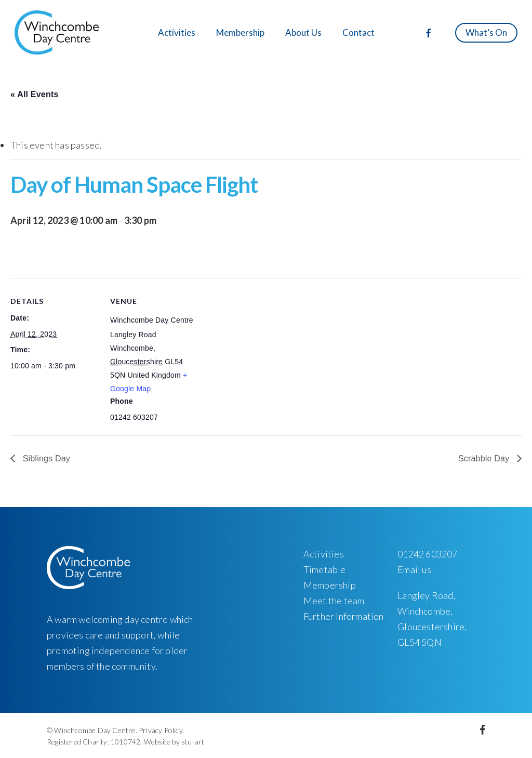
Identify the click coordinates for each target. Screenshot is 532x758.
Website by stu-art (174, 742)
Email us (414, 569)
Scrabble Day (485, 458)
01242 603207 (427, 554)
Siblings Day (45, 458)
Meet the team (334, 601)
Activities (324, 554)
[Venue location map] (265, 350)
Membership (330, 585)
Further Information (344, 616)
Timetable (325, 569)
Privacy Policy (161, 730)
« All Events (35, 94)
